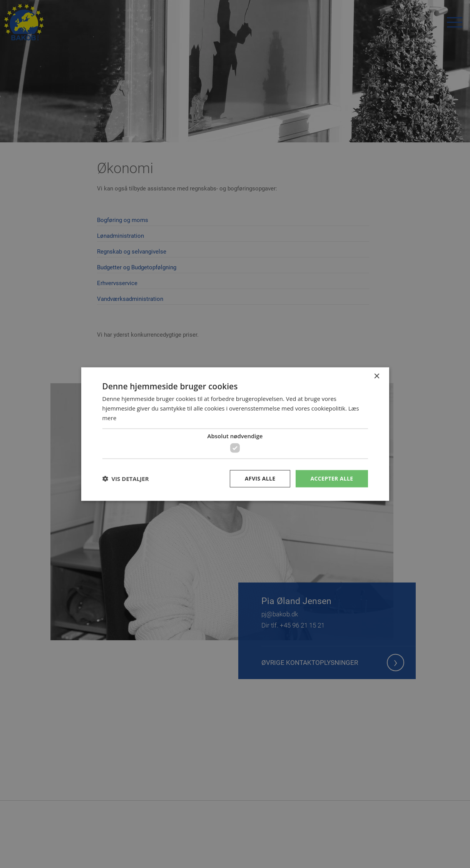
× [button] (377, 376)
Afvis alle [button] (260, 478)
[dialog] (235, 434)
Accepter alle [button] (332, 478)
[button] (126, 479)
